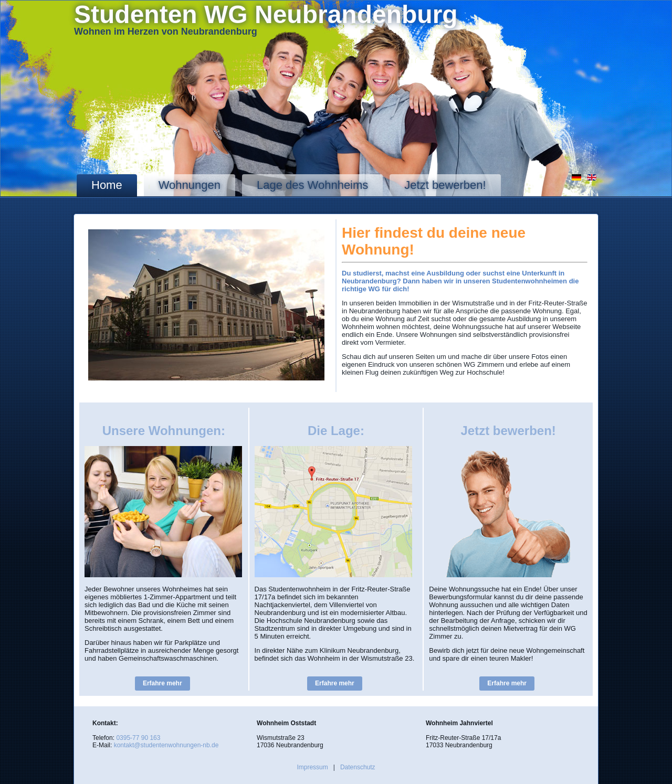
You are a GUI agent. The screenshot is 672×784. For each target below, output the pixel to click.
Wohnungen (190, 185)
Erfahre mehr (162, 683)
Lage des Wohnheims (312, 185)
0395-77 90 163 (138, 738)
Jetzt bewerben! (445, 185)
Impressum (312, 767)
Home (107, 185)
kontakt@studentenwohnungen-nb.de (166, 745)
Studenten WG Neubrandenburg (266, 14)
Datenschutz (358, 767)
